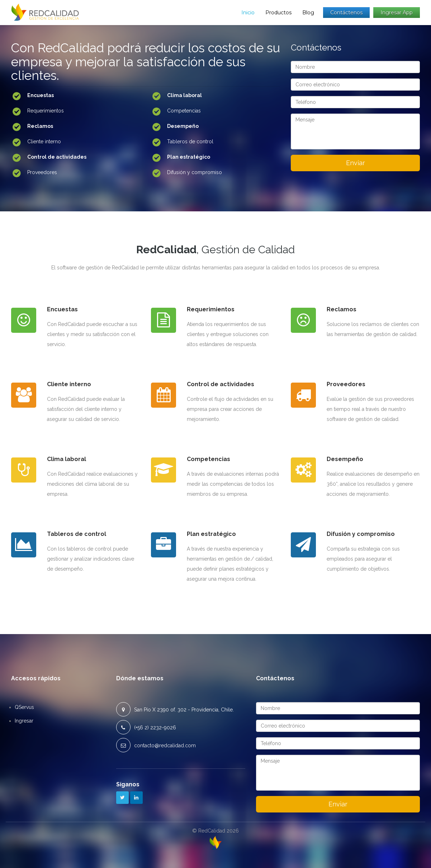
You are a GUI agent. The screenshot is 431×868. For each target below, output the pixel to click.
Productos (278, 13)
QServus (24, 707)
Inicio (248, 13)
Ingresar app (397, 13)
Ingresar (24, 721)
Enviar (356, 163)
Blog (308, 13)
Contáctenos (346, 13)
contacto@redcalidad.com (165, 745)
